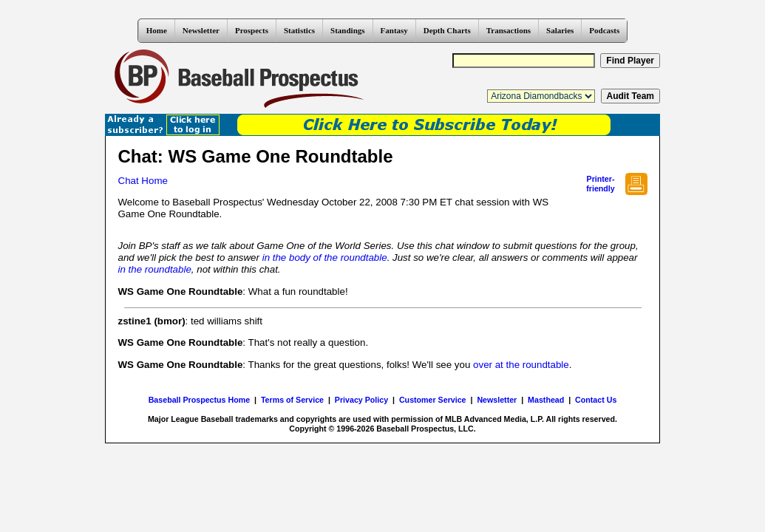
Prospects (252, 30)
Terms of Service (292, 400)
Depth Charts (447, 30)
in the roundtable (155, 269)
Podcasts (604, 30)
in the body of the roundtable (325, 258)
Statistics (299, 30)
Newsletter (201, 30)
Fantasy (394, 30)
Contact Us (596, 400)
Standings (347, 30)
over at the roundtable (521, 365)
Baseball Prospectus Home (199, 400)
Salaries (560, 30)
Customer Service (433, 400)
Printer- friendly (601, 184)
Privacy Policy (361, 400)
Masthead (546, 400)
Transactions (509, 30)
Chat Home (143, 181)
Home (157, 30)
